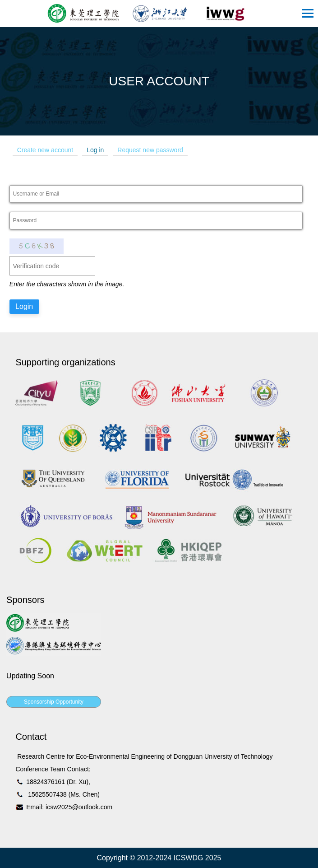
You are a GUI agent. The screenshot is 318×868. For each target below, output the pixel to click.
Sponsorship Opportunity (54, 702)
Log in (95, 150)
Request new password (150, 150)
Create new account (45, 150)
